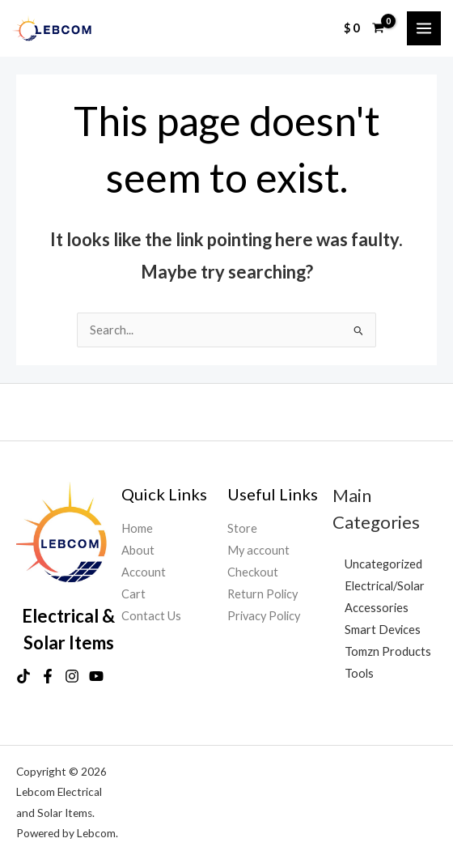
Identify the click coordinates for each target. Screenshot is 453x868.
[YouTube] (96, 676)
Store (242, 528)
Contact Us (151, 616)
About (138, 550)
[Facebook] (48, 676)
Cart (133, 594)
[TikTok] (23, 676)
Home (137, 528)
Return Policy (262, 594)
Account (144, 572)
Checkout (253, 572)
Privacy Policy (264, 616)
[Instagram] (72, 676)
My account (258, 550)
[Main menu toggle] (424, 28)
